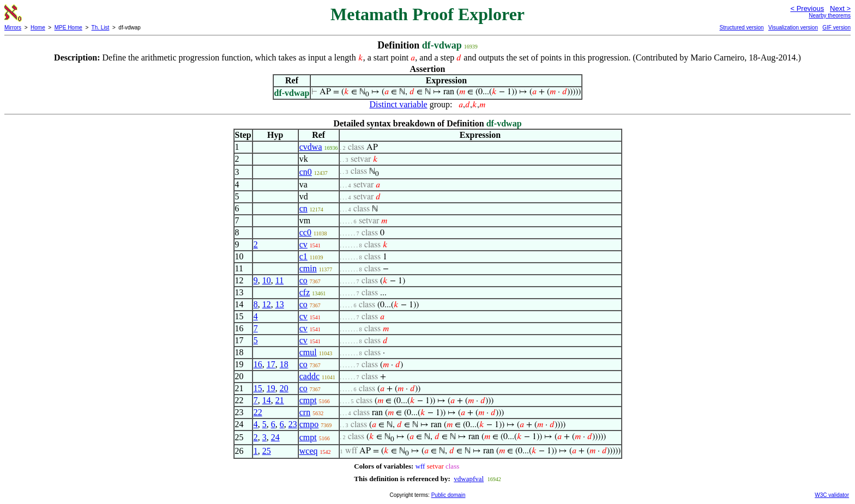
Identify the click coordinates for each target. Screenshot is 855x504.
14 (267, 400)
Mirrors (13, 28)
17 (271, 364)
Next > (840, 8)
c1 (303, 256)
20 (284, 388)
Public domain (448, 495)
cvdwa (311, 147)
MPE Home (68, 28)
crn (305, 412)
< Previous (807, 8)
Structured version (741, 28)
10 (267, 280)
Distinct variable (399, 104)
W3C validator (832, 495)
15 (258, 388)
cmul (308, 352)
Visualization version (793, 28)
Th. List (101, 28)
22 (258, 412)
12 (267, 304)
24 (275, 437)
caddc (309, 376)
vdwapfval (469, 479)
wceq (309, 451)
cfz (305, 292)
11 (279, 280)
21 (280, 400)
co (303, 280)
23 (293, 424)
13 (280, 304)
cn (303, 208)
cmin (308, 268)
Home (38, 28)
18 (284, 364)
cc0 (305, 232)
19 (271, 388)
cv (303, 244)
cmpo (309, 424)
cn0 (306, 172)
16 (258, 364)
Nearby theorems (830, 16)
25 (267, 451)
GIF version (836, 28)
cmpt (308, 400)
